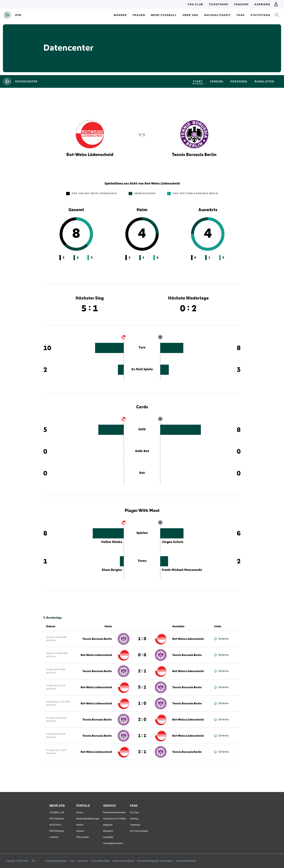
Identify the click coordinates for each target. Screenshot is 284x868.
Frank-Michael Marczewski (182, 570)
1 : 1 (142, 736)
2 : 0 (142, 720)
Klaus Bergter (112, 570)
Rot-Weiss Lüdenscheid (188, 639)
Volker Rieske (112, 542)
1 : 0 (142, 639)
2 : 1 (142, 671)
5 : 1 (142, 687)
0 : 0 (142, 655)
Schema (221, 639)
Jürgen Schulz (173, 542)
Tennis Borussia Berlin (97, 639)
